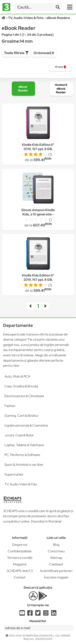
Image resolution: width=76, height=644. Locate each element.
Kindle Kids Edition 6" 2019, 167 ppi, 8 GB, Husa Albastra (38, 280)
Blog (56, 545)
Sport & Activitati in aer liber (24, 465)
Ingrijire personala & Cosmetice (26, 425)
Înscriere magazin (56, 577)
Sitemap (56, 558)
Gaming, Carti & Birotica (21, 416)
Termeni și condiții (20, 558)
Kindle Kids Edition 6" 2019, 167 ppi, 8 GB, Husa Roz (38, 149)
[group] (60, 67)
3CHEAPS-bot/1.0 (20, 571)
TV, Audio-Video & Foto (21, 484)
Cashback (56, 564)
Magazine (20, 564)
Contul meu (56, 551)
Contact (20, 577)
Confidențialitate (20, 551)
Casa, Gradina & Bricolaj (21, 386)
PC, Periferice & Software (22, 455)
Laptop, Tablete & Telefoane (24, 445)
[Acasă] (4, 18)
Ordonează (44, 53)
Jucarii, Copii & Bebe (19, 435)
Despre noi (20, 545)
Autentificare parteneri (56, 571)
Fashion (10, 406)
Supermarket (14, 474)
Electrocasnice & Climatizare (24, 396)
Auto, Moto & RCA (17, 376)
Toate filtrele (16, 53)
